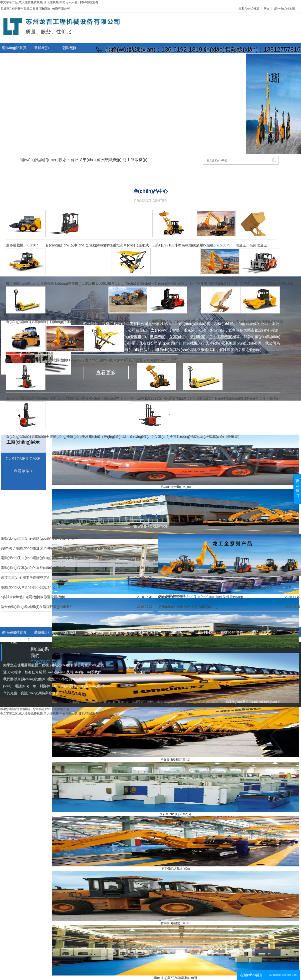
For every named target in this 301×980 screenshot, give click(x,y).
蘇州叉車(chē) (83, 160)
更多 (136, 668)
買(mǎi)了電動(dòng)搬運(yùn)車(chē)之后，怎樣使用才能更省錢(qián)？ (57, 548)
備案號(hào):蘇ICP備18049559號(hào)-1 (253, 702)
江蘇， (158, 664)
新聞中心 (123, 59)
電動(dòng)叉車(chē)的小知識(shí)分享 (31, 587)
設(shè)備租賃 (150, 59)
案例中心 (205, 632)
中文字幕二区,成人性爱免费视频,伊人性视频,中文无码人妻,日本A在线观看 (49, 2)
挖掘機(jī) (69, 48)
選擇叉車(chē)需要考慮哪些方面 (26, 577)
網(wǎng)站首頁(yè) (14, 53)
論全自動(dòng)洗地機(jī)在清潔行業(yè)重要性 (37, 607)
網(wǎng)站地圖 (285, 9)
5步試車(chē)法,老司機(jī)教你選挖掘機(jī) (33, 597)
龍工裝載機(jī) (135, 160)
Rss (267, 9)
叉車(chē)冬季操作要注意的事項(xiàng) (188, 607)
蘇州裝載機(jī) (109, 160)
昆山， (194, 664)
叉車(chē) (41, 58)
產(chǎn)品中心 (96, 59)
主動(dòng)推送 (249, 9)
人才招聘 (205, 59)
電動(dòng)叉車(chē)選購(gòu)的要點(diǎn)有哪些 (39, 538)
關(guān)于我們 (69, 58)
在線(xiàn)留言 (177, 59)
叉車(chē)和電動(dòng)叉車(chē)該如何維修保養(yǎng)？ (201, 597)
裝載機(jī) (41, 48)
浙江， (167, 664)
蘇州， (185, 664)
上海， (176, 664)
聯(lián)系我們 (232, 59)
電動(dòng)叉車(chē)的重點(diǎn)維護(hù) (33, 568)
